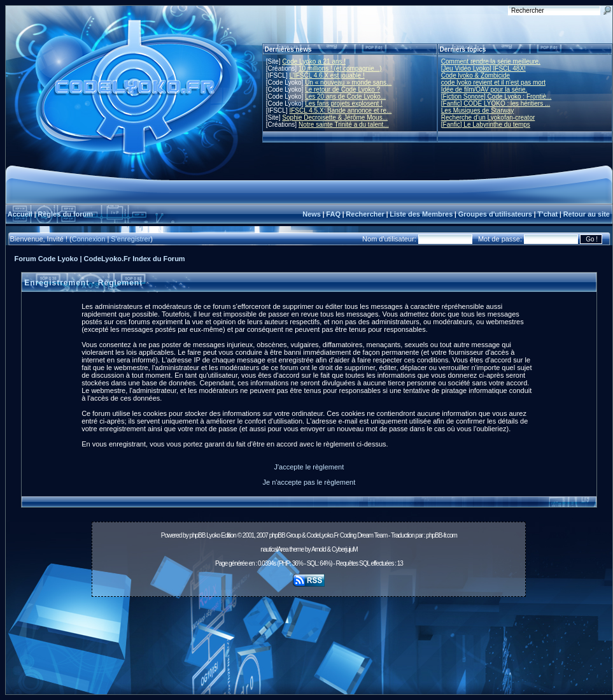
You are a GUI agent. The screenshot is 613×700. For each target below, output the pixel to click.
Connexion (89, 239)
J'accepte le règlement (309, 467)
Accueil (20, 214)
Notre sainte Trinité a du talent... (344, 125)
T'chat (547, 214)
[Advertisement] (309, 649)
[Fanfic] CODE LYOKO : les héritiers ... (496, 104)
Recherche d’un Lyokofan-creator (488, 118)
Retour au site (587, 214)
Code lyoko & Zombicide (476, 75)
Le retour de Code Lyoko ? (342, 89)
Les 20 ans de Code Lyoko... (345, 96)
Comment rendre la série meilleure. (491, 61)
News (312, 214)
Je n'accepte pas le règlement (309, 482)
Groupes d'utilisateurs (495, 214)
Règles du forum (65, 214)
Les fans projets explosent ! (344, 104)
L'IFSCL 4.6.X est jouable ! (327, 75)
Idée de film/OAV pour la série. (484, 89)
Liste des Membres (421, 214)
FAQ (333, 214)
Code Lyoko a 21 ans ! (314, 61)
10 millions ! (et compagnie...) (340, 68)
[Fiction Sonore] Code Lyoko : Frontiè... (497, 96)
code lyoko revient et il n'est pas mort (493, 82)
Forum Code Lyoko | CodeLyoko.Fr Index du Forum (100, 259)
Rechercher (365, 214)
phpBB (197, 535)
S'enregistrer (130, 239)
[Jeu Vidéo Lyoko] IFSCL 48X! (483, 68)
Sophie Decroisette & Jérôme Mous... (335, 118)
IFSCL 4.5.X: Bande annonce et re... (340, 111)
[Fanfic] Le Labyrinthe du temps (486, 125)
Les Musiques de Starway (478, 111)
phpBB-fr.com (441, 535)
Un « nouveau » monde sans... (348, 82)
